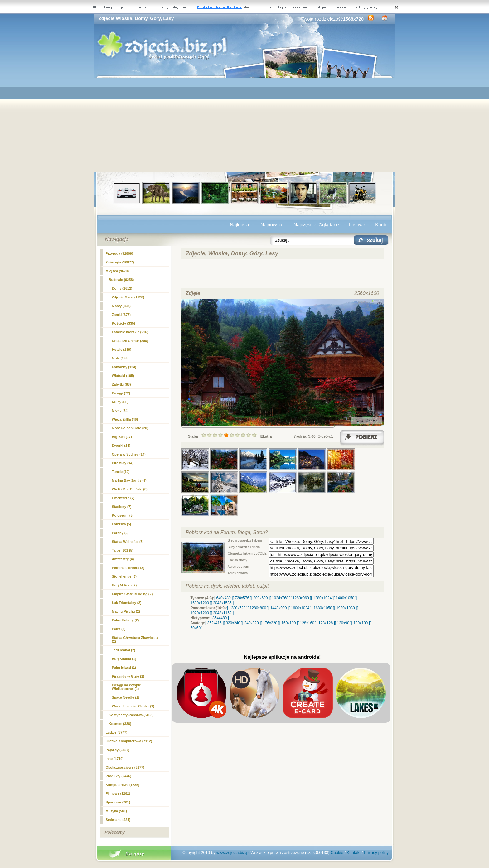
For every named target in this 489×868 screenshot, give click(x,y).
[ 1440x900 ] (278, 608)
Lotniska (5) (122, 524)
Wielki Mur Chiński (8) (130, 489)
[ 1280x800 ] (258, 608)
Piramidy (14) (123, 463)
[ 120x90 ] (343, 623)
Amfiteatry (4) (123, 559)
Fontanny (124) (124, 367)
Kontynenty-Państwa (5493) (131, 715)
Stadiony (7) (122, 507)
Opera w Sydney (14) (129, 454)
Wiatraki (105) (123, 376)
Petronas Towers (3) (128, 568)
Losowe (357, 225)
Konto (381, 225)
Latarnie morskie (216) (130, 332)
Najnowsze (272, 225)
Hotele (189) (122, 350)
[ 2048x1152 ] (223, 613)
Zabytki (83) (121, 384)
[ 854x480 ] (220, 618)
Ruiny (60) (120, 402)
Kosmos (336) (120, 724)
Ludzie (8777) (117, 732)
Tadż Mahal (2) (124, 650)
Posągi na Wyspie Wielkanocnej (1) (126, 687)
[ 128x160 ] (307, 623)
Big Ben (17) (122, 437)
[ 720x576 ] (242, 598)
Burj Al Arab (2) (124, 585)
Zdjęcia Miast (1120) (128, 297)
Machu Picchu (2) (126, 611)
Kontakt (354, 853)
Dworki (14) (121, 446)
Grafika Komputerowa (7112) (129, 741)
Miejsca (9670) (117, 271)
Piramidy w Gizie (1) (128, 676)
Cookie (337, 853)
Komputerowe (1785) (123, 785)
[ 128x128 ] (325, 623)
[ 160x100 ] (289, 623)
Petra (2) (119, 629)
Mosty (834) (121, 306)
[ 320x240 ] (233, 623)
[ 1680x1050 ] (323, 608)
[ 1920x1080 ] (346, 608)
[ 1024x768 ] (280, 598)
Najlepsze (240, 225)
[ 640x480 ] (223, 598)
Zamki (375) (121, 315)
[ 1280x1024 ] (322, 598)
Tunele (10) (121, 472)
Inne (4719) (115, 759)
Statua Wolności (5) (128, 542)
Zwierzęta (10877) (120, 262)
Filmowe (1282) (118, 793)
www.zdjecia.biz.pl (233, 853)
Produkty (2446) (119, 776)
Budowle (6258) (121, 280)
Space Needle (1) (126, 697)
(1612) (122, 288)
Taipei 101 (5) (123, 550)
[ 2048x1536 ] (223, 603)
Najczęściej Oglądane (316, 225)
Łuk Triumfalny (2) (127, 603)
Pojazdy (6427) (118, 750)
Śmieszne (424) (118, 820)
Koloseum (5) (123, 515)
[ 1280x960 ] (301, 598)
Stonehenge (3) (124, 576)
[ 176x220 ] (270, 623)
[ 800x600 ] (261, 598)
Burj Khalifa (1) (124, 659)
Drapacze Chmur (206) (130, 341)
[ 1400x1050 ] (345, 598)
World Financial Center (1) (133, 706)
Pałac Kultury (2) (126, 620)
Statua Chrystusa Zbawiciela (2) (135, 639)
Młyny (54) (120, 411)
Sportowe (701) (118, 802)
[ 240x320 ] (252, 623)
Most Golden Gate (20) (130, 428)
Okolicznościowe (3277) (125, 767)
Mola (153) (120, 358)
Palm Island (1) (124, 668)
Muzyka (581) (116, 811)
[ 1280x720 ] (237, 608)
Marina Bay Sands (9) (129, 480)
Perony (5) (120, 533)
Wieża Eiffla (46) (125, 419)
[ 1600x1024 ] (300, 608)
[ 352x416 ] (214, 623)
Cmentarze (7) (123, 498)
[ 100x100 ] (361, 623)
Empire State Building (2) (132, 594)
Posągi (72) (121, 393)
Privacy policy (376, 853)
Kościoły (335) (124, 323)
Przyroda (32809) (119, 253)
